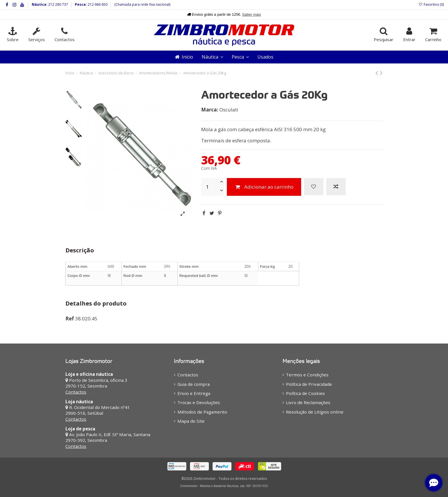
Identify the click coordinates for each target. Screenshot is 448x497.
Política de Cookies (305, 393)
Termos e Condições (307, 375)
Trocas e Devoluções (199, 402)
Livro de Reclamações (308, 402)
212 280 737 (58, 4)
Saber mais (252, 14)
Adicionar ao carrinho (264, 187)
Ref (70, 319)
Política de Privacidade (309, 384)
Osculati (229, 110)
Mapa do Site (191, 421)
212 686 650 (97, 4)
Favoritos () (431, 4)
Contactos (76, 392)
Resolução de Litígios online (315, 412)
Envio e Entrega (194, 393)
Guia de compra (194, 384)
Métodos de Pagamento (202, 412)
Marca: (210, 110)
